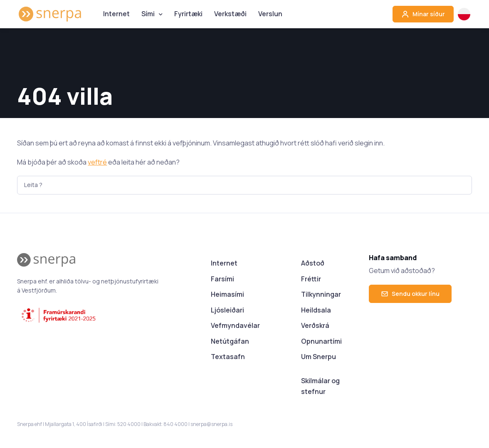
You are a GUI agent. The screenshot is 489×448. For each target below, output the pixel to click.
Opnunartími (321, 341)
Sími (148, 14)
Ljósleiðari (227, 310)
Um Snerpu (319, 357)
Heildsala (316, 310)
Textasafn (228, 357)
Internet (116, 14)
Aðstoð (313, 263)
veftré (97, 162)
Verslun (270, 14)
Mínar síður (423, 14)
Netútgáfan (230, 341)
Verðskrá (315, 325)
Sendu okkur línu (410, 294)
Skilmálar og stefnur (320, 386)
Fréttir (311, 279)
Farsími (222, 279)
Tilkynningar (321, 294)
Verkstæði (230, 14)
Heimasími (227, 294)
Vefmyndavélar (235, 325)
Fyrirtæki (188, 14)
